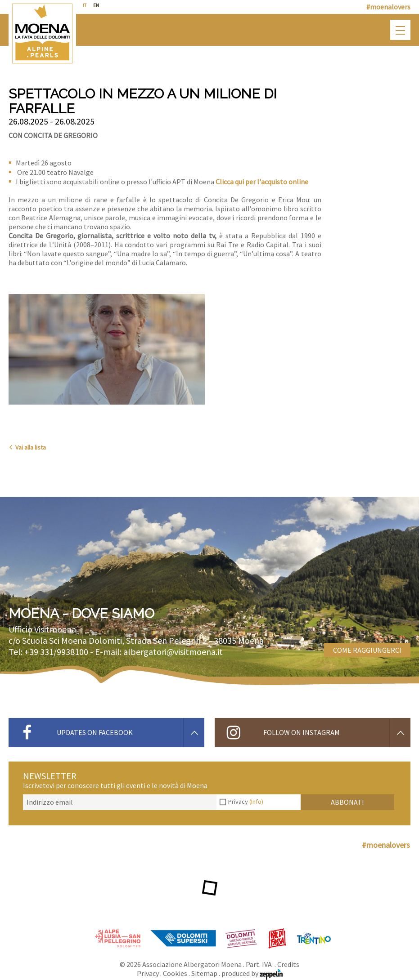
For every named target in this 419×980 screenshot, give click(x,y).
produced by (252, 973)
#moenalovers (388, 7)
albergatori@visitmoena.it (173, 652)
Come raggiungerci (367, 650)
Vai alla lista (27, 447)
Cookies (175, 973)
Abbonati (347, 802)
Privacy (246, 802)
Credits (288, 964)
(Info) (256, 802)
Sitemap (204, 973)
